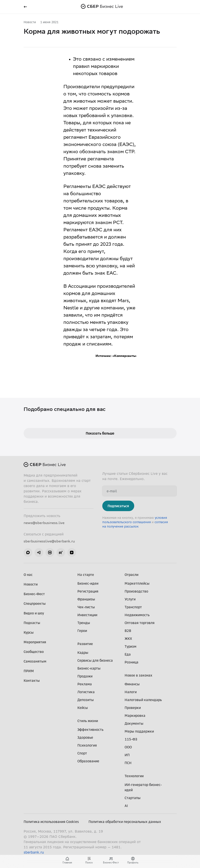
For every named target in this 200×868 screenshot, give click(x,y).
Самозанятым (35, 661)
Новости (30, 22)
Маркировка (135, 715)
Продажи (85, 676)
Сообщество (34, 652)
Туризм (130, 646)
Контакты (32, 680)
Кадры (83, 652)
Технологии (134, 776)
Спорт (82, 753)
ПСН (128, 763)
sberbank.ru (34, 852)
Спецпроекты (35, 603)
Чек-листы (86, 607)
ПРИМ (29, 671)
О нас (28, 575)
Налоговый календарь (143, 700)
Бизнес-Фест (34, 594)
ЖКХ (128, 638)
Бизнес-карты (89, 668)
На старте (86, 575)
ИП (127, 755)
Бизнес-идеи (88, 583)
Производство (136, 591)
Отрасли (131, 575)
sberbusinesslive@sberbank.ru (49, 541)
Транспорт (133, 607)
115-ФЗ (131, 739)
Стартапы (133, 798)
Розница (131, 662)
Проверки (133, 708)
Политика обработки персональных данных (125, 822)
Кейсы (83, 708)
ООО (128, 747)
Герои (82, 631)
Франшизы (86, 599)
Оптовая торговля (140, 623)
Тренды (84, 623)
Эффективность (90, 729)
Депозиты (86, 700)
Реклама (85, 684)
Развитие (85, 644)
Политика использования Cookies (51, 822)
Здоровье (85, 737)
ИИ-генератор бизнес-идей (143, 787)
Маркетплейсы (137, 583)
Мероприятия (35, 642)
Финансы (132, 684)
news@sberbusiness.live (44, 523)
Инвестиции (87, 615)
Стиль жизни (88, 721)
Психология (87, 745)
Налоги (131, 692)
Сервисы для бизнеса (95, 660)
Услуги (130, 599)
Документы (134, 723)
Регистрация (88, 591)
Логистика (86, 692)
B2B (128, 631)
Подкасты (32, 623)
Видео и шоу (34, 613)
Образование (88, 761)
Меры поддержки (139, 731)
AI (126, 806)
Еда (128, 654)
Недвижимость (137, 615)
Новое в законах (138, 675)
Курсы (29, 632)
